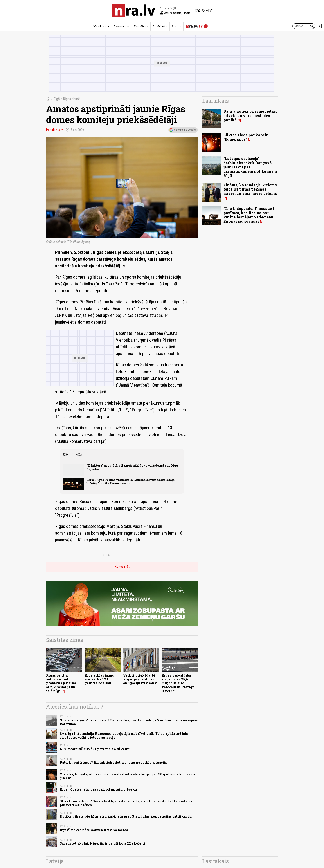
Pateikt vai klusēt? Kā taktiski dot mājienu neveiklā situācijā (113, 762)
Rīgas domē (71, 99)
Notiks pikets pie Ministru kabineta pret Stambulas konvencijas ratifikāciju (126, 816)
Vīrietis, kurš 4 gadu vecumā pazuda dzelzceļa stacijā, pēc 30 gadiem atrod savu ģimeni (127, 776)
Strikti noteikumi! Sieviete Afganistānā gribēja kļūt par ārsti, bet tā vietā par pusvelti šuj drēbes (127, 803)
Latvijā (55, 861)
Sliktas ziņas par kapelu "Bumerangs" (246, 137)
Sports (177, 26)
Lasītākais (216, 101)
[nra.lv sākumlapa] (134, 11)
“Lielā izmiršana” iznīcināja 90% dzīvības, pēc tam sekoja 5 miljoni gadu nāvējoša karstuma (129, 722)
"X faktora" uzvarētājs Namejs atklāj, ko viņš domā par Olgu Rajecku (132, 467)
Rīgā (57, 99)
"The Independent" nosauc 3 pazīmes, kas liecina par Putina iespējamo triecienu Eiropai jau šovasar (249, 215)
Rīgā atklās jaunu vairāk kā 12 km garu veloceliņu (99, 679)
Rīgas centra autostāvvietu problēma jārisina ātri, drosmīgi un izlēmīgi (61, 683)
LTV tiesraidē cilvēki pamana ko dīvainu (95, 749)
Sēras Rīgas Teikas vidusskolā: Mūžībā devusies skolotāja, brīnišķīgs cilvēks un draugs (131, 481)
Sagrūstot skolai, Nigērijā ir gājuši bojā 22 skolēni (102, 843)
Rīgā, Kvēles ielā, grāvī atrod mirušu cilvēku (98, 789)
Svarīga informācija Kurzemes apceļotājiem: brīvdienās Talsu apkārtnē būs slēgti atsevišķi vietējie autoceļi (124, 736)
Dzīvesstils (121, 26)
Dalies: (106, 555)
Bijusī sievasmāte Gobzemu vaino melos (94, 830)
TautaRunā (141, 26)
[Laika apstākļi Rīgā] (204, 11)
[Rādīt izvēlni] (4, 26)
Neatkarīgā (101, 26)
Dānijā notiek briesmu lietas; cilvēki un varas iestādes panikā (250, 116)
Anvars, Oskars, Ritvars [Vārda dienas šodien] (175, 13)
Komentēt (122, 567)
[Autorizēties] (319, 26)
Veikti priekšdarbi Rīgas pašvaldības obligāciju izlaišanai (140, 679)
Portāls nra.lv (54, 130)
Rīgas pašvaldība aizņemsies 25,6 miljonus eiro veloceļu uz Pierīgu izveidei (178, 683)
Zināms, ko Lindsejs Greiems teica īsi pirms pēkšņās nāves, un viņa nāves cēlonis (250, 189)
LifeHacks (160, 26)
